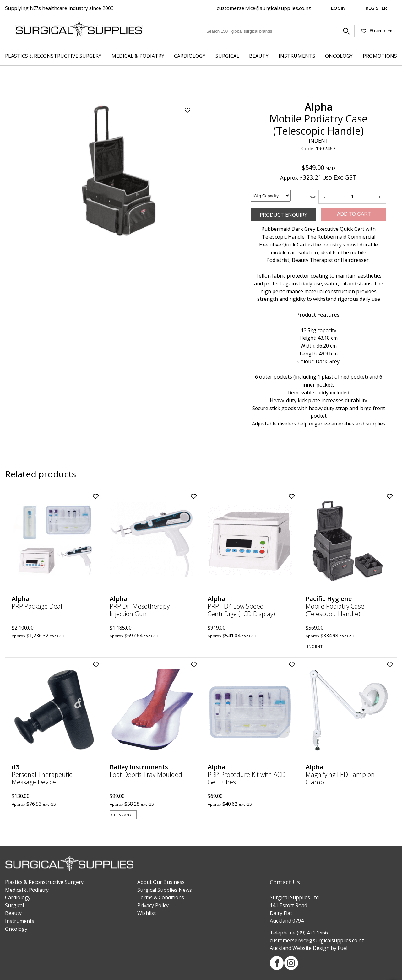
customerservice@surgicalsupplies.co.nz (264, 8)
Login (338, 8)
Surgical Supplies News (165, 890)
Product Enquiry (269, 211)
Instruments (297, 56)
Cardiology (190, 56)
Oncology (339, 56)
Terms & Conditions (161, 897)
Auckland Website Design (300, 948)
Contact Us (285, 882)
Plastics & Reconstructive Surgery (53, 56)
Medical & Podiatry (138, 56)
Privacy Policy (153, 905)
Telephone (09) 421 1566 (299, 933)
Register (376, 8)
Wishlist (147, 913)
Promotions (380, 56)
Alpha (319, 107)
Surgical (227, 56)
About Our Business (161, 882)
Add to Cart (354, 214)
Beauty (259, 56)
